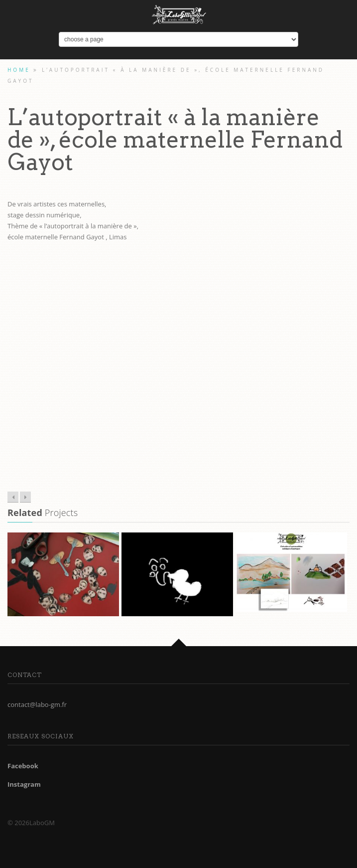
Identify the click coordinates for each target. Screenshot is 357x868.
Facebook (23, 766)
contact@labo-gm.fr (37, 704)
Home (19, 70)
